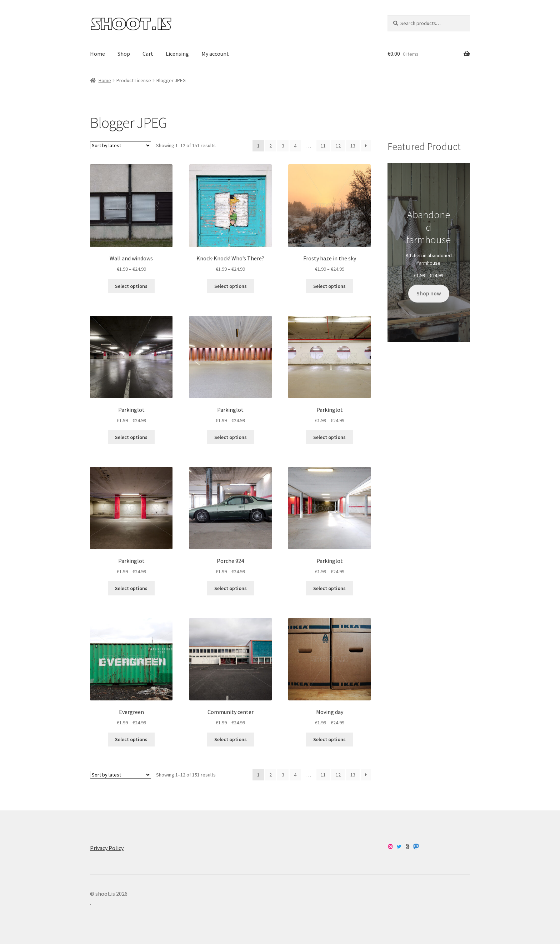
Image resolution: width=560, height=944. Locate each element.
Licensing (177, 54)
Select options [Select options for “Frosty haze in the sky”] (329, 286)
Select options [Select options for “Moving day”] (329, 739)
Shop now (429, 293)
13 (353, 146)
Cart (148, 54)
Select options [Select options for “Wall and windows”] (131, 286)
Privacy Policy (107, 848)
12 (338, 146)
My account (215, 54)
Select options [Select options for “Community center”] (231, 739)
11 (323, 146)
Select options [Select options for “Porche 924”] (231, 588)
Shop (124, 54)
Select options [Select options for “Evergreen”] (131, 739)
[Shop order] (121, 145)
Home (97, 54)
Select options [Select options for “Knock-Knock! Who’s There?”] (231, 286)
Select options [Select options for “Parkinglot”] (131, 437)
